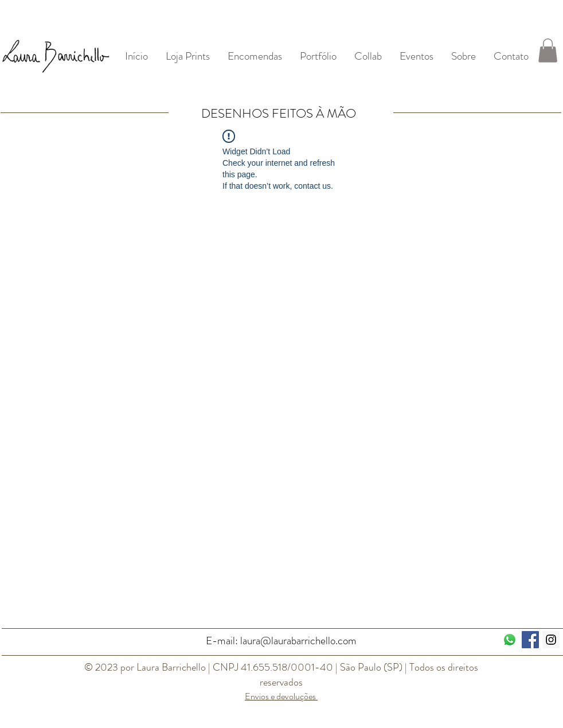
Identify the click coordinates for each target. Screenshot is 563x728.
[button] (548, 50)
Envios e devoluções (281, 696)
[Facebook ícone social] (530, 640)
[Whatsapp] (510, 640)
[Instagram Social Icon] (551, 640)
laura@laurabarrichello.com (298, 641)
